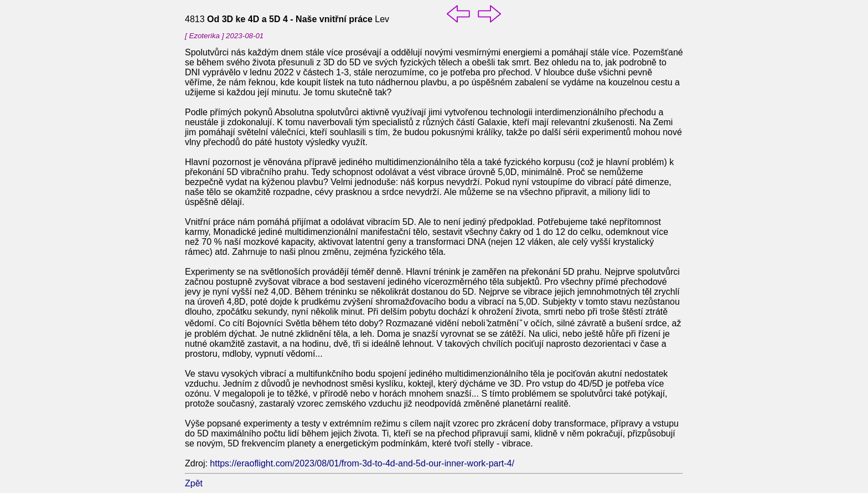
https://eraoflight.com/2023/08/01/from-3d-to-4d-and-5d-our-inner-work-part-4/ (362, 463)
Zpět (194, 483)
